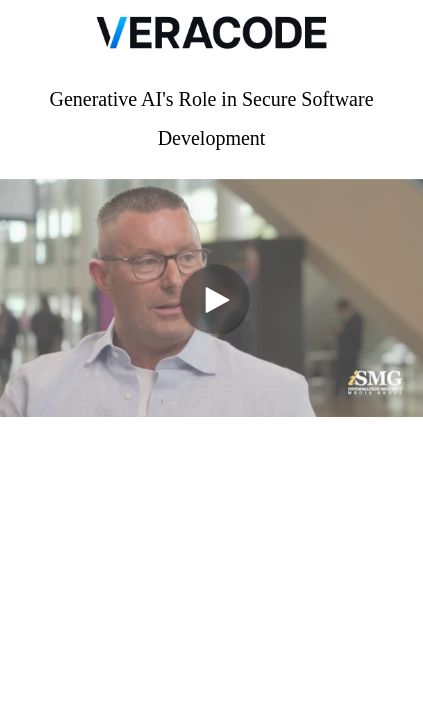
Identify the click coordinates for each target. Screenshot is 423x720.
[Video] (211, 298)
